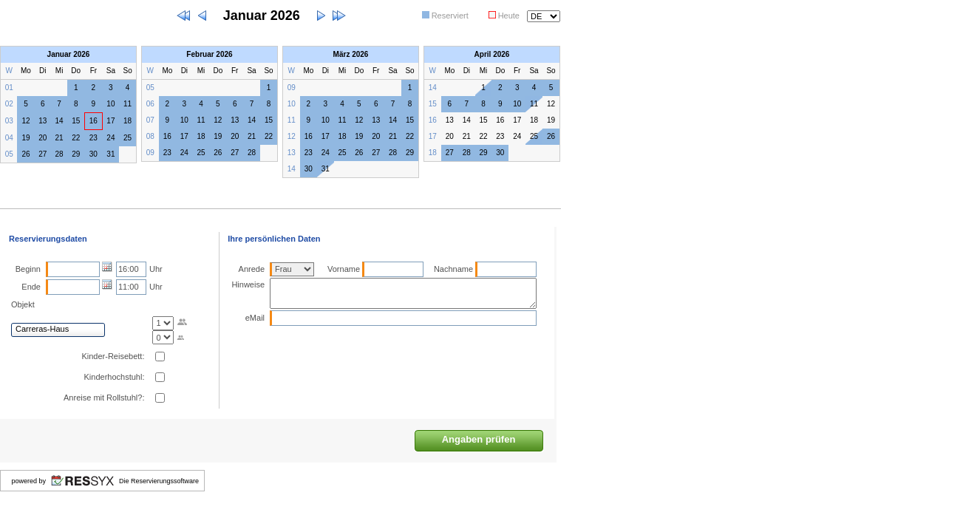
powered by (28, 481)
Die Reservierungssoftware (159, 481)
